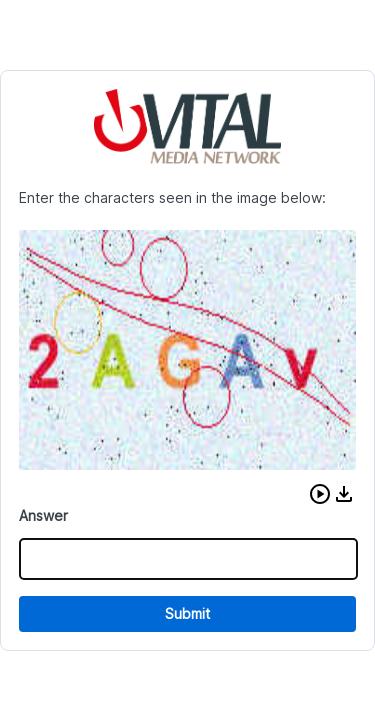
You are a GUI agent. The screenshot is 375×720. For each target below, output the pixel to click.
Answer (43, 515)
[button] (320, 494)
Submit (187, 613)
